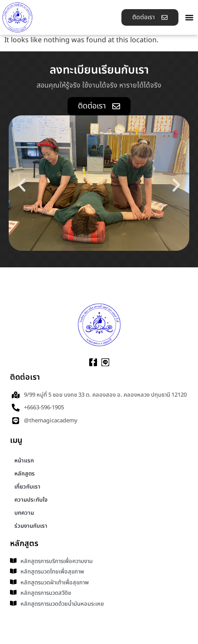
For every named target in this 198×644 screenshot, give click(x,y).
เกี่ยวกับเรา (27, 487)
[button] (189, 17)
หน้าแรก (24, 461)
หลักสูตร (25, 474)
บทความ (24, 513)
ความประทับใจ (31, 500)
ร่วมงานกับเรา (31, 526)
